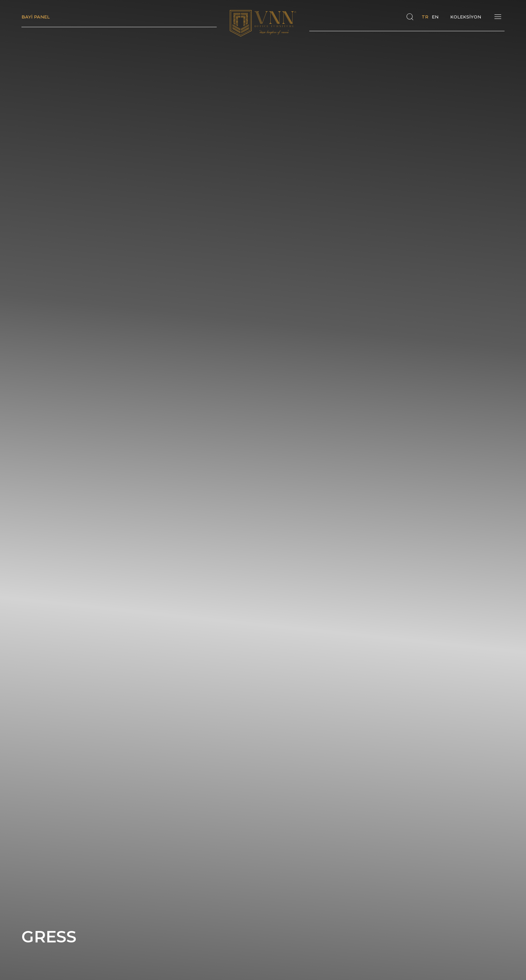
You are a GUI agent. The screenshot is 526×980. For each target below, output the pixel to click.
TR (425, 17)
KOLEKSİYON (466, 17)
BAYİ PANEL (36, 17)
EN (435, 17)
